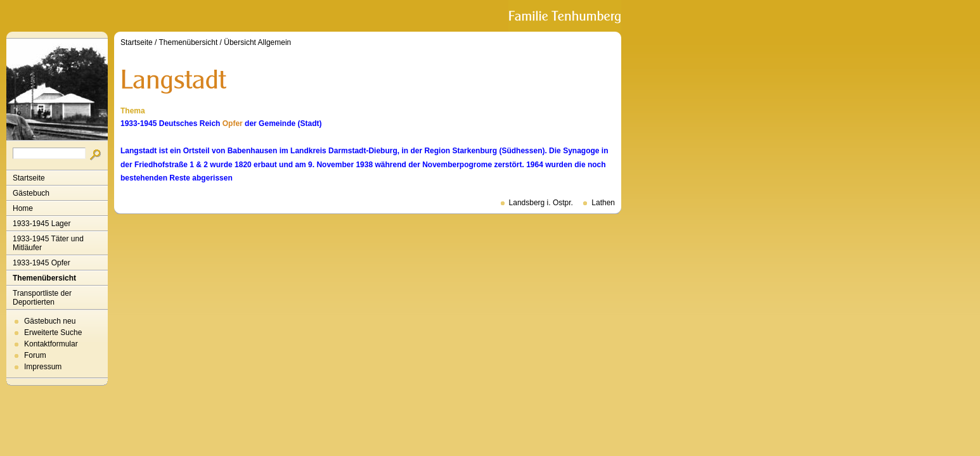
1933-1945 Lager (42, 224)
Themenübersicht (44, 278)
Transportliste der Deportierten (42, 298)
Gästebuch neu (50, 321)
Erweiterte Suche (53, 332)
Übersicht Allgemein (257, 42)
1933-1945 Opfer (42, 263)
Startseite (29, 178)
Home (23, 208)
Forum (35, 355)
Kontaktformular (51, 344)
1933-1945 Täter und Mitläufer (48, 243)
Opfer (233, 123)
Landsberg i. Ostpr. (541, 203)
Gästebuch (31, 193)
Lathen (603, 203)
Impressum (43, 367)
